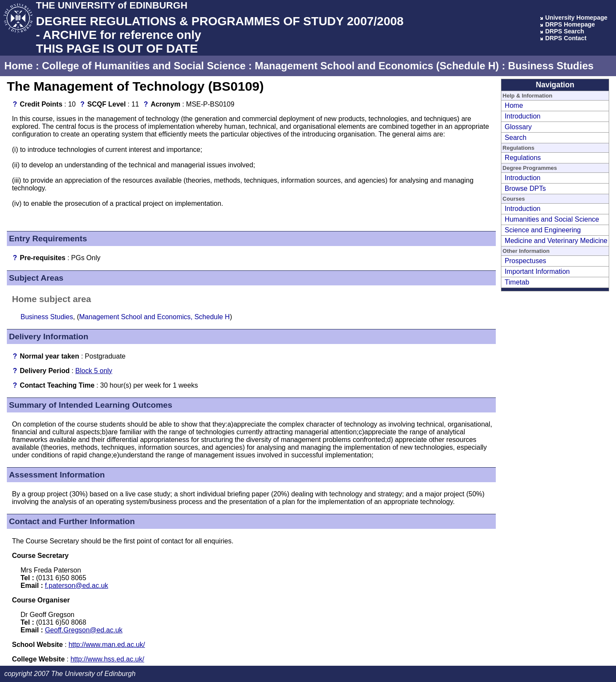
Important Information (537, 271)
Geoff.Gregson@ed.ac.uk (84, 630)
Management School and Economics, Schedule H (154, 317)
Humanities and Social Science (552, 219)
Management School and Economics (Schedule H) (377, 66)
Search (516, 138)
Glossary (518, 127)
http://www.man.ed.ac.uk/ (107, 645)
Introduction (523, 116)
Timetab (517, 282)
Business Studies (551, 66)
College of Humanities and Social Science (144, 66)
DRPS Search (564, 31)
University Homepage (576, 18)
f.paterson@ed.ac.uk (77, 586)
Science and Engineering (543, 230)
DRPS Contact (566, 38)
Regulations (523, 158)
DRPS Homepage (570, 24)
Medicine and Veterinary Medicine (556, 241)
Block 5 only (94, 371)
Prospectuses (526, 261)
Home (19, 66)
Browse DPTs (525, 188)
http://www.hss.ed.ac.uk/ (108, 659)
